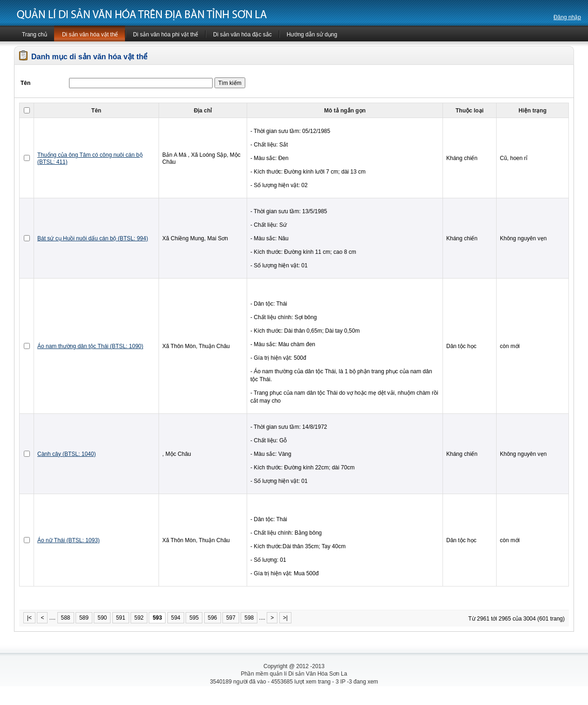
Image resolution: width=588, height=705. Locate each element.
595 (194, 618)
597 (231, 618)
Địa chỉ (203, 111)
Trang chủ (35, 35)
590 (102, 618)
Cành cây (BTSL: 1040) (66, 454)
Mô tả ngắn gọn (345, 111)
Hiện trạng (533, 111)
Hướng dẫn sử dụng (312, 35)
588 (66, 618)
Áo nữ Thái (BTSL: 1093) (69, 540)
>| (285, 618)
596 (213, 618)
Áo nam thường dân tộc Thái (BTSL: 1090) (90, 346)
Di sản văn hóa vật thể (90, 35)
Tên (96, 111)
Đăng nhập (567, 17)
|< (29, 618)
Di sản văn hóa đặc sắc (242, 35)
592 (139, 618)
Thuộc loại (470, 111)
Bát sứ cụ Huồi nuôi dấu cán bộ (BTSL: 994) (93, 238)
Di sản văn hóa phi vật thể (166, 35)
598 (249, 618)
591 (121, 618)
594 (176, 618)
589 (84, 618)
